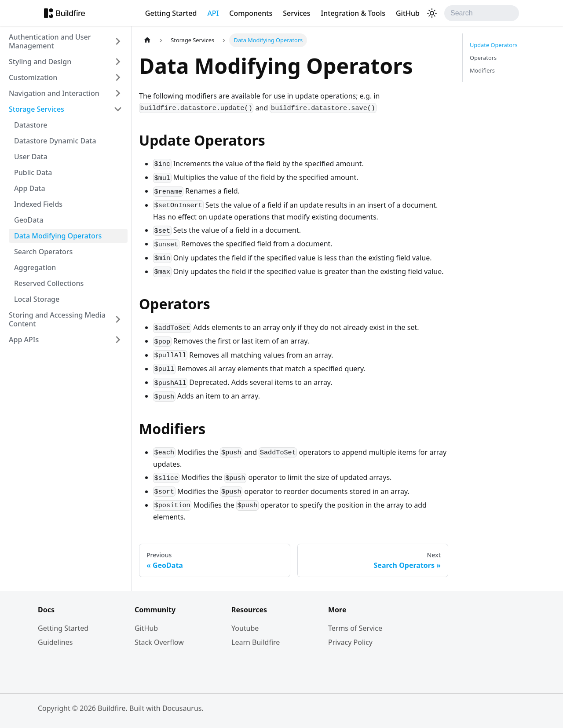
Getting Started (171, 13)
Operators (483, 58)
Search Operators (43, 252)
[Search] (482, 13)
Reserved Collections (49, 283)
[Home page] (147, 40)
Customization (33, 77)
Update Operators (494, 45)
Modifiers (482, 70)
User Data (31, 157)
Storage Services (37, 109)
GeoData (29, 220)
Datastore (31, 125)
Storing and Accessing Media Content (57, 319)
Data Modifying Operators (58, 236)
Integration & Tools (353, 13)
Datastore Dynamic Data (55, 141)
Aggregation (35, 267)
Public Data (33, 172)
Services (296, 13)
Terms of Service (355, 628)
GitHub (408, 13)
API (213, 13)
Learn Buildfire (256, 642)
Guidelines (55, 642)
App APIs (24, 340)
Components (251, 13)
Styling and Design (40, 62)
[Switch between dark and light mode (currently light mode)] (432, 13)
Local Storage (37, 299)
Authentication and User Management (50, 41)
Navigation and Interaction (54, 93)
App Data (30, 188)
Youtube (245, 628)
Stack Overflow (159, 642)
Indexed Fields (38, 204)
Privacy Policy (350, 642)
